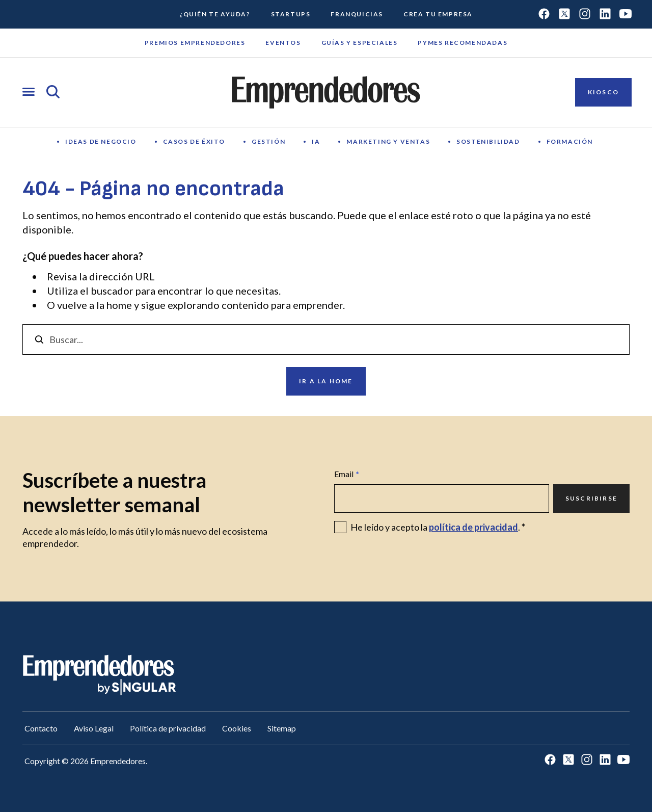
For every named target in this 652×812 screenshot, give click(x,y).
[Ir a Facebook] (544, 15)
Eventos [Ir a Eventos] (283, 43)
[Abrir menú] (29, 93)
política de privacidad (473, 527)
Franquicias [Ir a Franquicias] (357, 14)
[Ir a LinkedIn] (605, 15)
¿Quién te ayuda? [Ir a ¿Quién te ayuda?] (215, 14)
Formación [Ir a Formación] (570, 141)
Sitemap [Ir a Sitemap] (282, 728)
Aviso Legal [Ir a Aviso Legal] (94, 728)
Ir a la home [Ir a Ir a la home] (326, 381)
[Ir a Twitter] (564, 15)
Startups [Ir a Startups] (291, 14)
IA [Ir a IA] (316, 141)
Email (347, 474)
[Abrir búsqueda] (53, 93)
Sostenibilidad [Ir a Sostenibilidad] (488, 141)
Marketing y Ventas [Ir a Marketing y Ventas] (388, 141)
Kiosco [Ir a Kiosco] (603, 92)
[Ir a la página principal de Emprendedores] (326, 92)
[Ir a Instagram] (585, 15)
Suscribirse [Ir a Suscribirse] (591, 498)
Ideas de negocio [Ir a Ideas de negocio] (101, 141)
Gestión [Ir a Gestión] (268, 141)
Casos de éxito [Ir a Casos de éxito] (194, 141)
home (119, 305)
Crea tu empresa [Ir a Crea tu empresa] (438, 14)
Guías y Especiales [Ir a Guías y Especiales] (360, 43)
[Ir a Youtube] (626, 15)
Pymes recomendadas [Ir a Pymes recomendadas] (463, 43)
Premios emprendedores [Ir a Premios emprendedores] (195, 43)
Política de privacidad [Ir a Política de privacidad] (168, 728)
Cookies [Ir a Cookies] (237, 728)
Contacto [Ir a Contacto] (41, 728)
